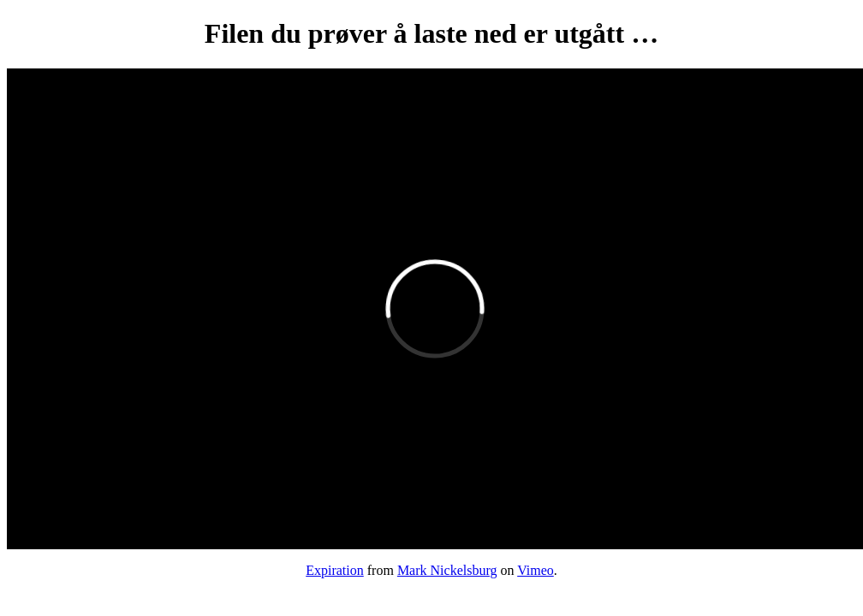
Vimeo (536, 570)
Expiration (335, 570)
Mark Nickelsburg (447, 570)
